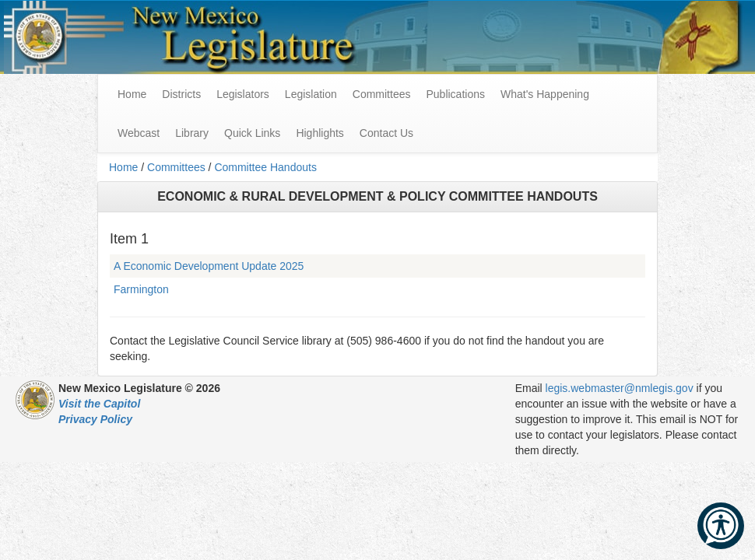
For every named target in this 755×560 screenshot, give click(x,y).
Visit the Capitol (99, 404)
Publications (455, 94)
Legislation (311, 94)
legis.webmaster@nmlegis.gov (620, 388)
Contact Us (386, 133)
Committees (382, 94)
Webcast (139, 133)
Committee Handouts (265, 167)
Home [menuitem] (132, 94)
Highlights (320, 133)
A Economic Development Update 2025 (209, 266)
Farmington (141, 289)
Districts (181, 94)
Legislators (243, 94)
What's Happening (545, 94)
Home (123, 167)
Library (192, 133)
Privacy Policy (95, 419)
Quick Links (252, 133)
